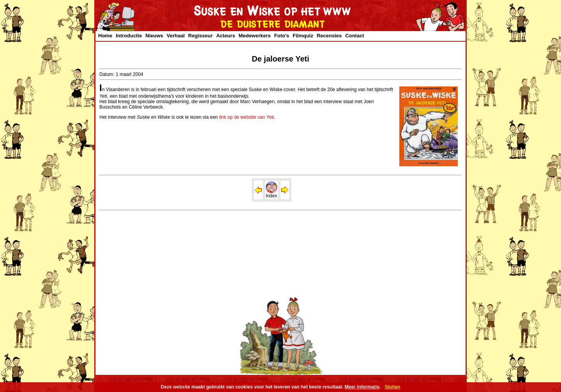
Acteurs (226, 36)
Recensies (329, 36)
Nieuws (154, 36)
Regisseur (200, 36)
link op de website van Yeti (246, 117)
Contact (355, 36)
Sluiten (392, 387)
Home (105, 36)
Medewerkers (254, 36)
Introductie (129, 36)
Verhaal (176, 36)
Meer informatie (362, 387)
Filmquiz (303, 36)
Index (272, 194)
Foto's (282, 36)
